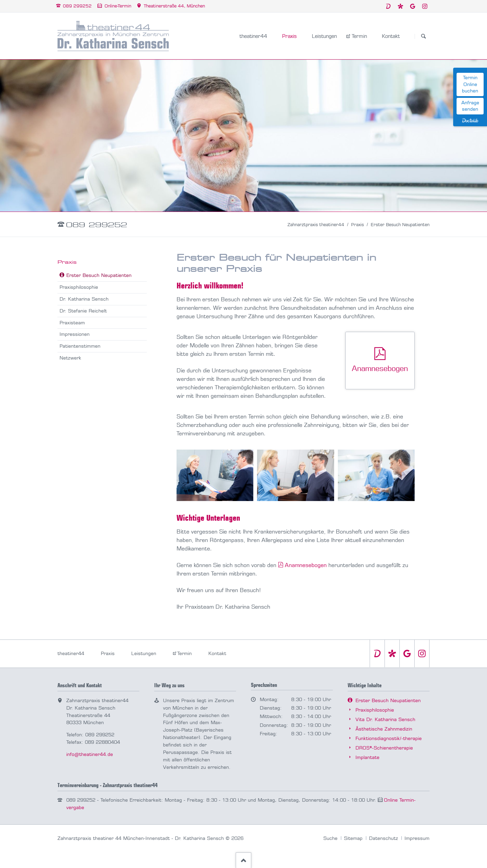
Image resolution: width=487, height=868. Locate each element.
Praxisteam (72, 323)
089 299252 (97, 225)
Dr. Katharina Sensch (84, 299)
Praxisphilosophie (79, 287)
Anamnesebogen (306, 565)
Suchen (423, 36)
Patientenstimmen (80, 346)
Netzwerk (70, 358)
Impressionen (75, 334)
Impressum (417, 838)
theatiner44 (71, 654)
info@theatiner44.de (90, 754)
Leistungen (144, 654)
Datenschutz (384, 838)
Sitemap (353, 838)
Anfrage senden (470, 106)
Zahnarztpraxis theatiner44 (316, 225)
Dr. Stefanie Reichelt (83, 311)
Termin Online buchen (470, 84)
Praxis (357, 225)
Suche (330, 838)
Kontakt (217, 654)
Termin (184, 654)
